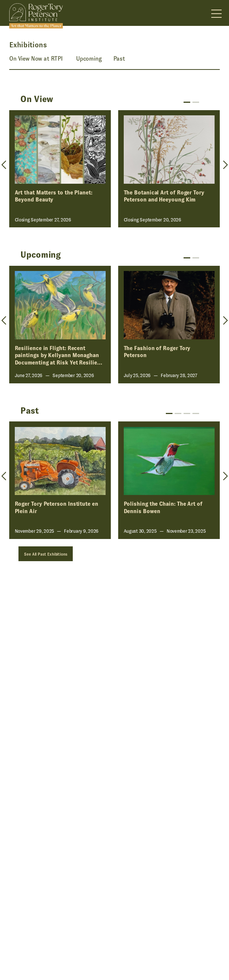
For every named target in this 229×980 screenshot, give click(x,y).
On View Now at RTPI (36, 59)
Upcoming (89, 59)
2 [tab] (196, 102)
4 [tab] (196, 413)
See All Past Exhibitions (46, 554)
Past (119, 59)
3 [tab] (187, 413)
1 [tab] (187, 102)
